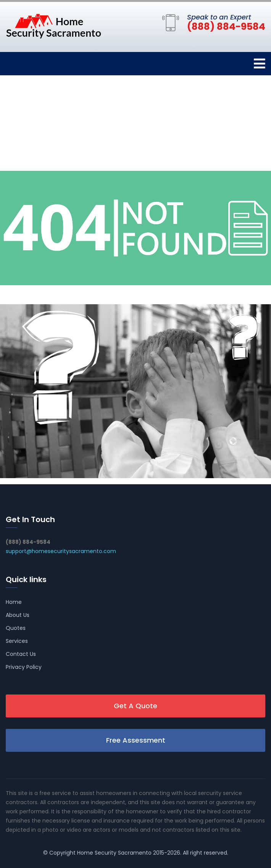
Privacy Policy (24, 667)
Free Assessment (136, 740)
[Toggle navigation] (260, 64)
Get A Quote (135, 706)
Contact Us (21, 654)
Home (14, 602)
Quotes (16, 628)
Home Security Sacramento (114, 853)
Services (17, 641)
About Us (18, 615)
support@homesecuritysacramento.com (61, 551)
